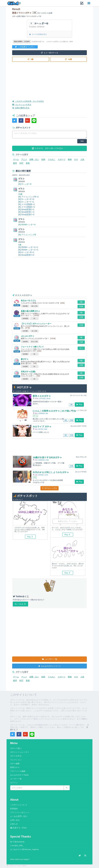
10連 (68, 59)
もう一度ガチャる (49, 53)
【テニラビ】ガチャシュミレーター (36, 324)
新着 (28, 163)
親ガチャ (25, 359)
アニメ (24, 159)
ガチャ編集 (15, 764)
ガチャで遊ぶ (16, 748)
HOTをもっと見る (50, 488)
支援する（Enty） (19, 828)
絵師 (43, 159)
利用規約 (14, 809)
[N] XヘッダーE (25, 184)
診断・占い (34, 159)
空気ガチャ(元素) (28, 372)
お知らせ (14, 824)
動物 (70, 159)
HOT (21, 163)
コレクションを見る (22, 104)
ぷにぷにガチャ (28, 336)
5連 (31, 59)
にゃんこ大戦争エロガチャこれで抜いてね (55, 411)
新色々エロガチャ (42, 396)
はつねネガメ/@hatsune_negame (24, 849)
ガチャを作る (16, 756)
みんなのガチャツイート (49, 666)
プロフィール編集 (18, 771)
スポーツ (62, 159)
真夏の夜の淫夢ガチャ (30, 311)
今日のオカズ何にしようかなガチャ (52, 472)
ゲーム (16, 159)
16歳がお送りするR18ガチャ (48, 457)
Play (79, 404)
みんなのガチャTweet (19, 775)
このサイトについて (19, 805)
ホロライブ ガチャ (43, 427)
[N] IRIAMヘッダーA (27, 225)
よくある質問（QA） (19, 816)
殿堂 (15, 163)
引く (81, 348)
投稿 (82, 141)
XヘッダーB (41, 23)
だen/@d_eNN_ (17, 846)
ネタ (76, 159)
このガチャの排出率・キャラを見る (29, 101)
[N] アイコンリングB (27, 235)
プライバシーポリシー (20, 812)
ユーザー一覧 (49, 659)
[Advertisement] (49, 79)
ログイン (14, 783)
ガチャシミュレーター (20, 752)
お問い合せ (15, 820)
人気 (82, 159)
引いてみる (20, 604)
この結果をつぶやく (25, 47)
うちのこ (52, 159)
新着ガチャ (15, 767)
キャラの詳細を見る (38, 34)
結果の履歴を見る (21, 108)
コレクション (16, 760)
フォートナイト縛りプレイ (32, 347)
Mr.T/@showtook (17, 842)
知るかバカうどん (29, 301)
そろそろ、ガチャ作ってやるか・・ (50, 148)
